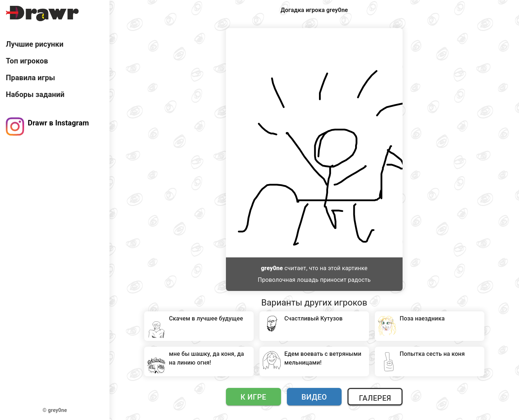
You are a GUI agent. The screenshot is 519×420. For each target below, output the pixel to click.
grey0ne (272, 268)
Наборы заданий (35, 94)
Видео (314, 397)
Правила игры (30, 78)
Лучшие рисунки (35, 44)
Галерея (375, 398)
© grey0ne (55, 410)
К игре (253, 397)
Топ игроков (27, 61)
